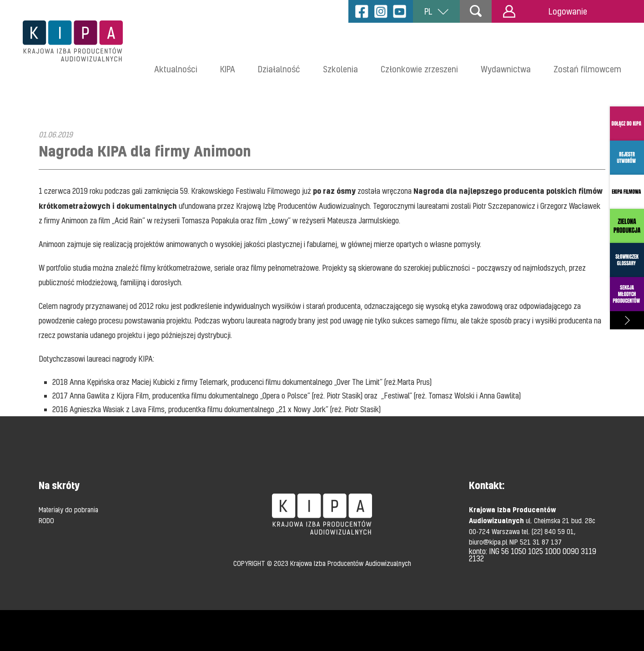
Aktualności (176, 69)
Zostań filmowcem (587, 69)
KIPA (228, 69)
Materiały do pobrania (68, 510)
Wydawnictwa (506, 69)
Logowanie (545, 11)
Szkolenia (340, 69)
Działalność (279, 69)
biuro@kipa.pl (489, 542)
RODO (46, 520)
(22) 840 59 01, (553, 531)
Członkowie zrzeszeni (419, 69)
